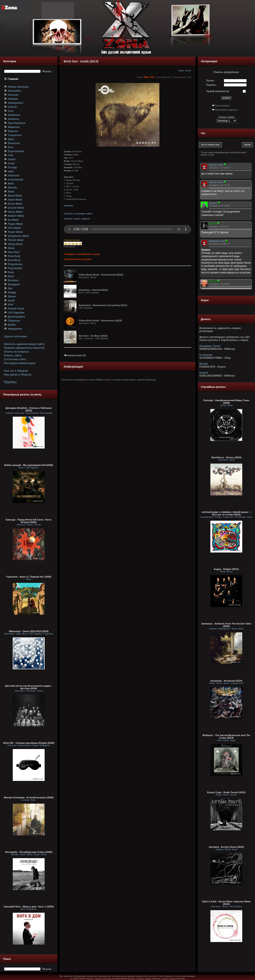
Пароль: (212, 85)
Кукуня (204, 373)
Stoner (188, 71)
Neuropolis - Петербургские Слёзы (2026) (29, 852)
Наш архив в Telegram (18, 375)
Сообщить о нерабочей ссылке (82, 254)
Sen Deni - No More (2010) (93, 336)
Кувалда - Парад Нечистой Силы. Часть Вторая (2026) (29, 521)
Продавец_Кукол (210, 346)
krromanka (206, 355)
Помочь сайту (13, 356)
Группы (10, 382)
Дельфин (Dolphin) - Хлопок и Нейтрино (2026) (29, 409)
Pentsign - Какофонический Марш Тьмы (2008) (226, 402)
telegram (68, 205)
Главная (13, 79)
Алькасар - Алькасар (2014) (226, 681)
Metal (181, 71)
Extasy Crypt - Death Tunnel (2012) (226, 792)
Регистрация (222, 105)
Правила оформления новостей (24, 348)
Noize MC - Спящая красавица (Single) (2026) (29, 743)
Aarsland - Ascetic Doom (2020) (226, 847)
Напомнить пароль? (227, 110)
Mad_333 (149, 77)
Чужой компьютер (218, 91)
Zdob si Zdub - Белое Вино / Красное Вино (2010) (226, 903)
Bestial (203, 364)
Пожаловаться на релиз (78, 259)
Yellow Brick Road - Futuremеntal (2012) (101, 275)
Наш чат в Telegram (16, 371)
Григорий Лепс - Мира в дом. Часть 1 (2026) (29, 907)
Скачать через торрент (77, 219)
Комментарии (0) (75, 355)
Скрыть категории (15, 336)
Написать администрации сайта (24, 344)
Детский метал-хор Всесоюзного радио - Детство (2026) (29, 687)
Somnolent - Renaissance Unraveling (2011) (103, 305)
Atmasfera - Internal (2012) (93, 290)
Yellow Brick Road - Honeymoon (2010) (100, 321)
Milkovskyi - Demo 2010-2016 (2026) (29, 631)
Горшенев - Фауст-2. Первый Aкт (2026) (29, 577)
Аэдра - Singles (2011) (226, 569)
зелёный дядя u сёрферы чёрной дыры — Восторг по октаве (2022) (226, 513)
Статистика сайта (15, 359)
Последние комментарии (20, 363)
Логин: (210, 81)
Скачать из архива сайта (78, 214)
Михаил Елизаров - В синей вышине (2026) (29, 797)
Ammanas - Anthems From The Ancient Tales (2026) (226, 625)
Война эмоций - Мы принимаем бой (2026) (29, 465)
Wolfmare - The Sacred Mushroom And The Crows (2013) (226, 737)
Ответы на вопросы (16, 352)
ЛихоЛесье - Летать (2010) (226, 457)
